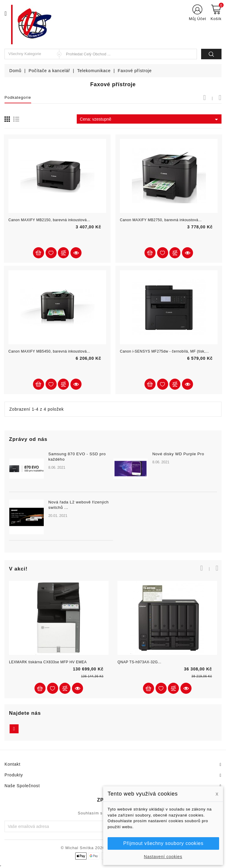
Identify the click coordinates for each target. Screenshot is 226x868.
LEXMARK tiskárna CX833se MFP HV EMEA (48, 662)
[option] (113, 500)
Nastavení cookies (163, 857)
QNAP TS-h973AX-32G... (139, 662)
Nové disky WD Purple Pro (178, 454)
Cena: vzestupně (150, 119)
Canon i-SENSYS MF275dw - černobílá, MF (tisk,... (164, 351)
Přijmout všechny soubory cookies (163, 843)
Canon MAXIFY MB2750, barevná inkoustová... (161, 220)
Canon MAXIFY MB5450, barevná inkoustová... (49, 351)
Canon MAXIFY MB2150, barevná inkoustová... (49, 220)
